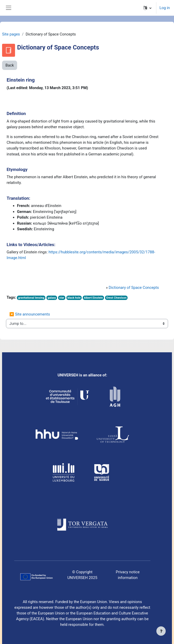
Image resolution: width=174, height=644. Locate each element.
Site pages (11, 34)
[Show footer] (161, 631)
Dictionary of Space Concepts (134, 288)
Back (10, 65)
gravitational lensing (31, 298)
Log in (165, 8)
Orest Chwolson (116, 298)
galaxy (52, 298)
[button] (147, 8)
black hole (74, 298)
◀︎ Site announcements (30, 314)
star (62, 298)
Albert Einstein (93, 298)
